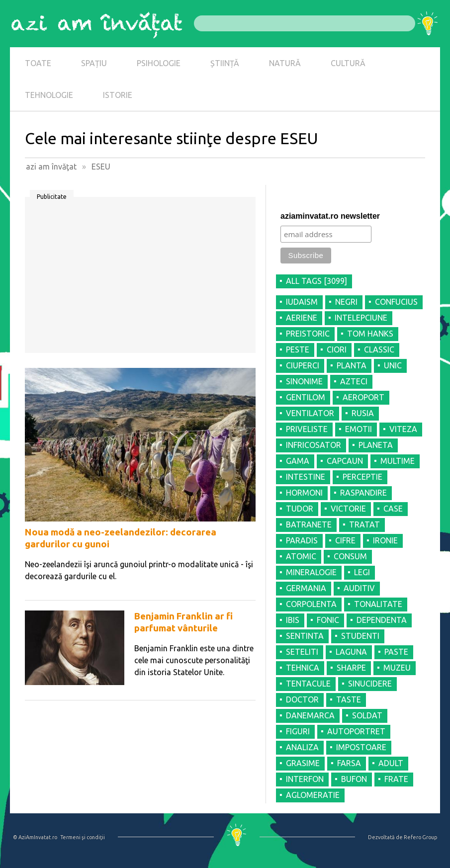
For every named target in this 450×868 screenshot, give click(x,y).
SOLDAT (367, 715)
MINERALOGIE (311, 572)
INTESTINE (306, 477)
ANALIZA (302, 747)
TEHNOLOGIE (49, 95)
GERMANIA (306, 588)
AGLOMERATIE (313, 795)
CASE (393, 509)
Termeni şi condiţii (83, 837)
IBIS (293, 620)
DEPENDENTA (382, 620)
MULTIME (398, 461)
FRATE (396, 779)
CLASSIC (379, 349)
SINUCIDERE (370, 684)
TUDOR (300, 509)
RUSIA (363, 413)
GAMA (298, 461)
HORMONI (304, 493)
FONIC (328, 620)
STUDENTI (360, 636)
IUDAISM (302, 302)
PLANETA (376, 445)
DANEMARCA (310, 715)
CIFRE (345, 540)
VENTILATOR (310, 413)
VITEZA (403, 429)
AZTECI (354, 381)
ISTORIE (118, 95)
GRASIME (303, 763)
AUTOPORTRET (356, 731)
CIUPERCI (303, 365)
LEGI (362, 572)
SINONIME (304, 381)
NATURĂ (285, 63)
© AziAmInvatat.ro (35, 837)
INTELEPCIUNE (361, 318)
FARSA (349, 763)
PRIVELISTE (307, 429)
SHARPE (351, 668)
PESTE (298, 349)
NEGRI (346, 302)
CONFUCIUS (396, 302)
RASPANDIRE (363, 493)
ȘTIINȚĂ (225, 63)
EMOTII (359, 429)
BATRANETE (309, 524)
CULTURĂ (348, 63)
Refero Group (420, 837)
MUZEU (397, 668)
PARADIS (302, 540)
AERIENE (302, 318)
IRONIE (385, 540)
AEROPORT (363, 397)
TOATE (38, 63)
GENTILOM (306, 397)
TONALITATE (378, 604)
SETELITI (302, 652)
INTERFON (305, 779)
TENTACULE (308, 684)
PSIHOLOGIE (159, 63)
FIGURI (298, 731)
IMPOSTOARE (361, 747)
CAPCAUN (345, 461)
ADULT (391, 763)
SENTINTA (305, 636)
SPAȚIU (94, 63)
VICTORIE (348, 509)
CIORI (337, 349)
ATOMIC (301, 556)
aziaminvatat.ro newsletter (330, 216)
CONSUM (350, 556)
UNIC (393, 365)
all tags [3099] (316, 281)
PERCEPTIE (362, 477)
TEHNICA (303, 668)
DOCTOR (302, 699)
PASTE (396, 652)
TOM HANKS (370, 334)
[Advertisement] (140, 278)
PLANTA (352, 365)
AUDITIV (359, 588)
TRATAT (364, 524)
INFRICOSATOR (314, 445)
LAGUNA (351, 652)
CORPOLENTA (311, 604)
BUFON (354, 779)
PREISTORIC (308, 334)
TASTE (349, 699)
